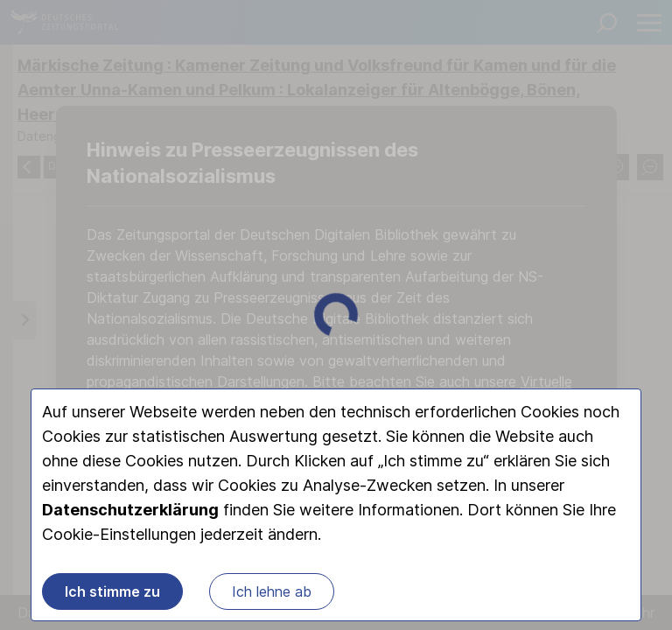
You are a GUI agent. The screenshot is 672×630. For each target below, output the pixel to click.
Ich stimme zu (112, 591)
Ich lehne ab (272, 591)
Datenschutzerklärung (130, 510)
